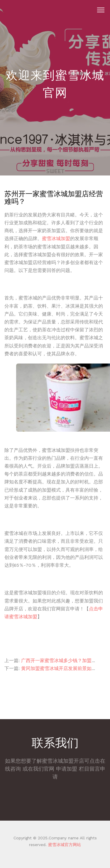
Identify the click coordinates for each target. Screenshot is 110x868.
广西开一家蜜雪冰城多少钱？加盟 (56, 661)
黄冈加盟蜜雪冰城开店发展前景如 (56, 668)
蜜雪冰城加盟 (56, 238)
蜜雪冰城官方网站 (64, 845)
